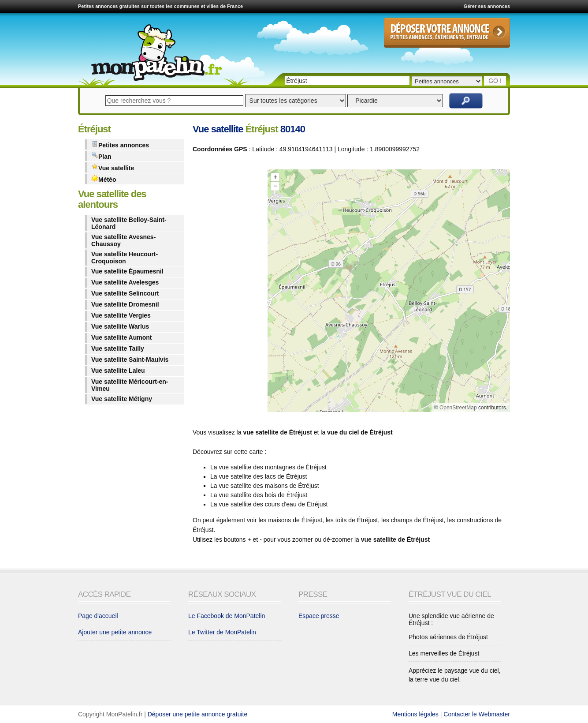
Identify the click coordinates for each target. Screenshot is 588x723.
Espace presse (319, 616)
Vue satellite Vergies (121, 315)
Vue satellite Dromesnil (125, 304)
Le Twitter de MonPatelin (222, 632)
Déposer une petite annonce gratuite (198, 714)
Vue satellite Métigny (122, 399)
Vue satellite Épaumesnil (127, 271)
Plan (101, 156)
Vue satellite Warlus (120, 326)
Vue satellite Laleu (118, 371)
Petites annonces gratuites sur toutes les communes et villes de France (160, 6)
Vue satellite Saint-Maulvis (130, 360)
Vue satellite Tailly (118, 348)
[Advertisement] (228, 292)
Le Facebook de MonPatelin (227, 616)
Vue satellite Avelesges (125, 282)
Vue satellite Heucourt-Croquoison (125, 258)
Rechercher (466, 101)
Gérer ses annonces (487, 6)
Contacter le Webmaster (477, 714)
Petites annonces (120, 144)
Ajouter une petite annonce (115, 632)
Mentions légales (415, 714)
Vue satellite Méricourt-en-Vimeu (130, 385)
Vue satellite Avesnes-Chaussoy (123, 240)
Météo (104, 179)
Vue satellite (113, 167)
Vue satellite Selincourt (125, 293)
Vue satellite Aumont (121, 337)
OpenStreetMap (458, 408)
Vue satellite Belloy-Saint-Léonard (129, 223)
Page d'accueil (98, 616)
